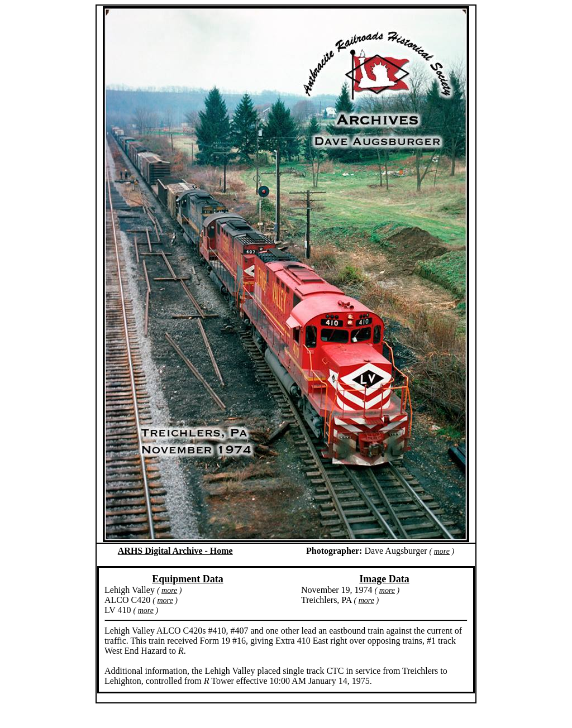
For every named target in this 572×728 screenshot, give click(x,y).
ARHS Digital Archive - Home (175, 551)
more (442, 551)
